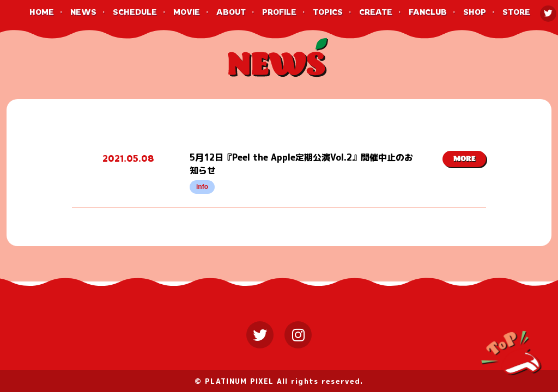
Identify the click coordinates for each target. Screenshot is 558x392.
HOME (42, 12)
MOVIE (187, 12)
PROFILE (279, 12)
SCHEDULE (135, 12)
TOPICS (328, 12)
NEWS (83, 12)
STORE (516, 12)
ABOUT (231, 12)
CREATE (376, 12)
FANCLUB (428, 12)
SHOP (475, 12)
